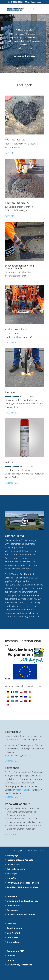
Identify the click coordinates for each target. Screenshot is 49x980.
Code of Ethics (14, 905)
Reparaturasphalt (15, 140)
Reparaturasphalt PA (17, 203)
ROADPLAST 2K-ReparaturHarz (23, 883)
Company (12, 896)
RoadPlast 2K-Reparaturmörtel (23, 887)
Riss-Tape (12, 874)
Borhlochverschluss (16, 329)
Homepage (13, 855)
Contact (11, 956)
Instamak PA (13, 864)
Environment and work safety (22, 901)
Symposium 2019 (15, 951)
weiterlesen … (11, 343)
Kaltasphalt (12, 768)
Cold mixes (13, 937)
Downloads (13, 910)
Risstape (10, 392)
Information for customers (21, 915)
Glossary (11, 924)
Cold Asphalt (13, 933)
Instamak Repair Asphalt (20, 860)
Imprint (11, 960)
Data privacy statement (19, 965)
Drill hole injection (16, 869)
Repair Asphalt (15, 928)
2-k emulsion (14, 942)
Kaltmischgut (13, 732)
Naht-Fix (10, 462)
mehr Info (10, 153)
